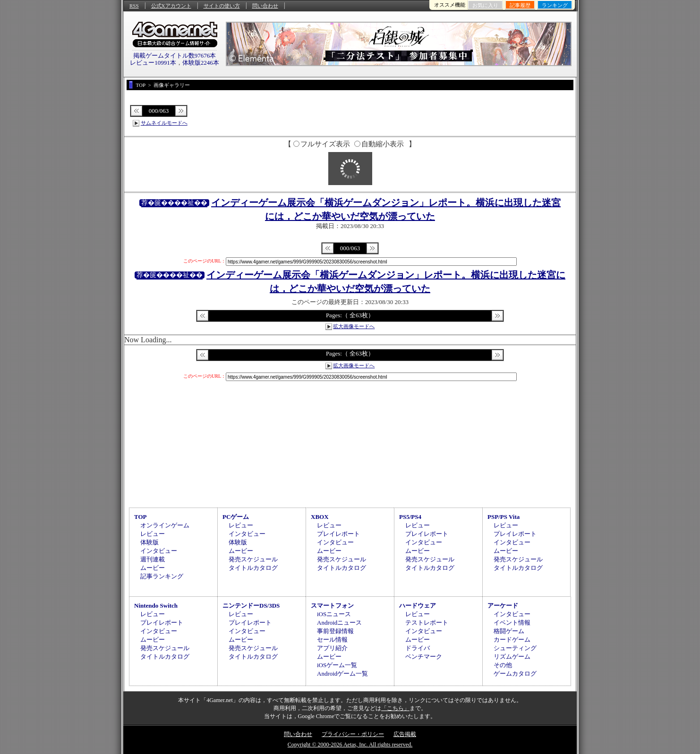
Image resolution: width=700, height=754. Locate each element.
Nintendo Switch (156, 606)
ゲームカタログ (515, 674)
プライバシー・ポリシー (353, 734)
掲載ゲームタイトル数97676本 (175, 55)
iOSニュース (334, 614)
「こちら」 (395, 708)
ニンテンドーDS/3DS (251, 606)
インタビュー (159, 551)
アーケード (503, 606)
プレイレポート (338, 534)
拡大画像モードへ (354, 326)
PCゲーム (236, 517)
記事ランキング (162, 576)
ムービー (153, 568)
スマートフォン (332, 606)
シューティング (515, 648)
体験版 (149, 542)
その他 (503, 665)
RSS (134, 6)
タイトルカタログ (253, 568)
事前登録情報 (335, 631)
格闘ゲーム (509, 631)
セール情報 (332, 640)
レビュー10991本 (153, 63)
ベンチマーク (424, 657)
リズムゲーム (512, 657)
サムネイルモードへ (164, 123)
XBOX (320, 517)
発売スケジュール (253, 559)
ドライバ (418, 648)
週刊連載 (153, 559)
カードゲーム (512, 640)
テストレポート (427, 623)
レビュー (153, 534)
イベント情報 (512, 623)
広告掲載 (405, 734)
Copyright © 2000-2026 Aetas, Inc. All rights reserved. (350, 745)
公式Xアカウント (171, 6)
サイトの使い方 (222, 6)
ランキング (555, 5)
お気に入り (485, 5)
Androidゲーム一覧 (342, 674)
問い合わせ (265, 6)
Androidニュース (339, 623)
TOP (141, 517)
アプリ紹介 (332, 648)
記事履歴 (520, 5)
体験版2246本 (201, 63)
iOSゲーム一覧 (337, 665)
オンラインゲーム (165, 525)
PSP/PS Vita (504, 517)
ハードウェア (418, 606)
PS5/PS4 (410, 517)
